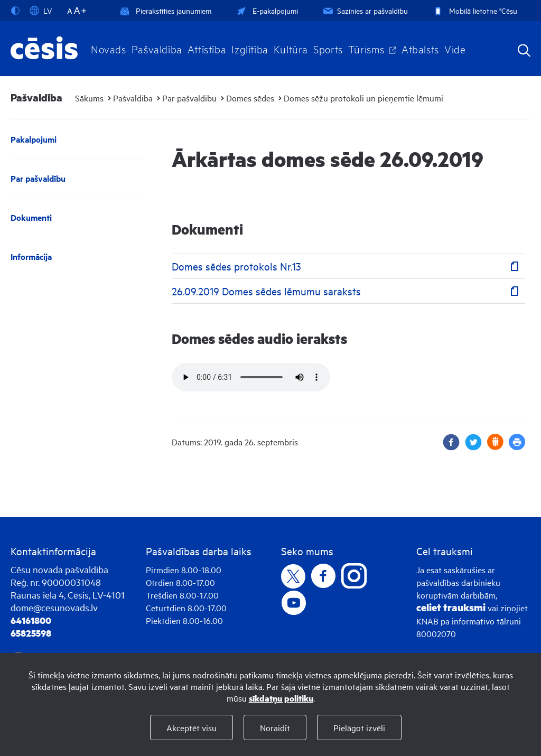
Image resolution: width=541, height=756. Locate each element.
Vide (455, 49)
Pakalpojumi (34, 139)
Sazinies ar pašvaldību (365, 10)
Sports (328, 49)
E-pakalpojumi (266, 10)
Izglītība (250, 49)
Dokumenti (31, 217)
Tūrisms (366, 49)
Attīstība (207, 49)
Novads (109, 49)
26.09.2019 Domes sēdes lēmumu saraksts (266, 291)
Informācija (31, 256)
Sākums (89, 98)
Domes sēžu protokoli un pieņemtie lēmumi (363, 98)
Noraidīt (275, 727)
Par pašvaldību (189, 98)
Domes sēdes (250, 98)
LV (41, 11)
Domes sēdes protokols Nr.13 (236, 266)
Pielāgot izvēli (359, 727)
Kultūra (291, 49)
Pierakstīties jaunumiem (166, 10)
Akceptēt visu (192, 727)
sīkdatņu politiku (281, 698)
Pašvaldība (157, 49)
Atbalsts (420, 49)
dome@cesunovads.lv (54, 607)
